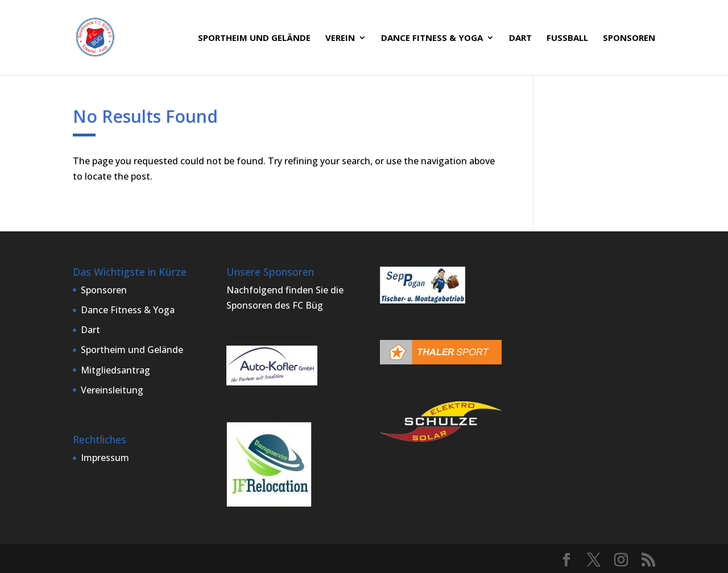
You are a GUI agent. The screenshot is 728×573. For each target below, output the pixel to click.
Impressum (105, 458)
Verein (340, 38)
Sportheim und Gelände (254, 38)
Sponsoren (629, 38)
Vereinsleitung (112, 390)
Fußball (567, 38)
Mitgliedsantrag (115, 370)
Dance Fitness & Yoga (432, 38)
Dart (520, 38)
